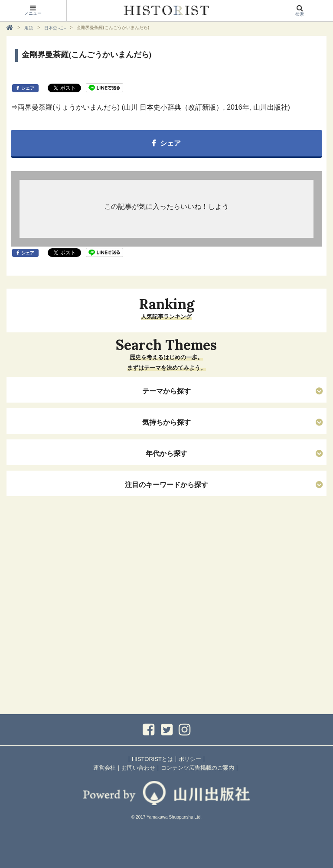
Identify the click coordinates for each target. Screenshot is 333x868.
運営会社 (104, 768)
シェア (28, 88)
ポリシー (190, 759)
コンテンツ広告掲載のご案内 (198, 768)
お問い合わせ (138, 768)
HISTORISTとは (152, 759)
